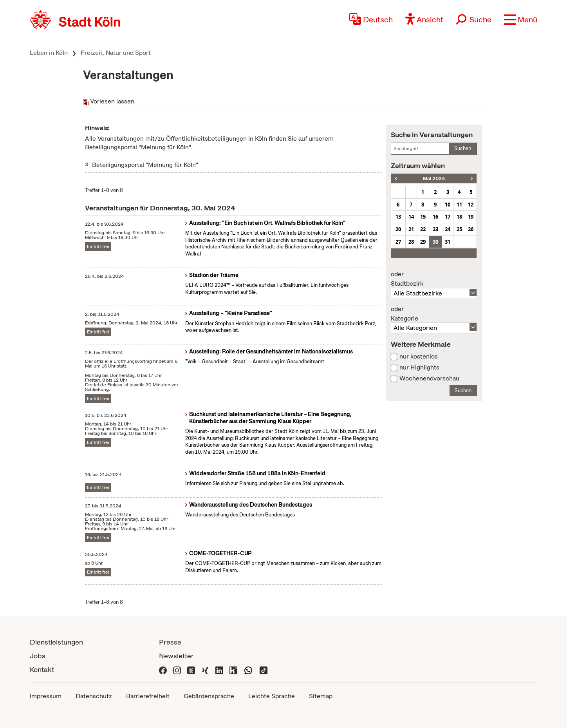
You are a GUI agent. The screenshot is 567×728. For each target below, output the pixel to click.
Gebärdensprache (209, 696)
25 (459, 229)
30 (435, 242)
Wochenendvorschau (429, 378)
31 (448, 242)
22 (423, 229)
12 (471, 205)
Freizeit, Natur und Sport (116, 53)
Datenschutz (94, 696)
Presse (170, 642)
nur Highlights (419, 368)
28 (411, 242)
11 (459, 205)
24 (448, 229)
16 (435, 217)
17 (448, 217)
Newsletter (176, 656)
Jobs (38, 656)
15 (423, 217)
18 (459, 217)
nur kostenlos (419, 357)
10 (448, 205)
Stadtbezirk (434, 279)
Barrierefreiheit (148, 696)
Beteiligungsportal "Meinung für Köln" (145, 165)
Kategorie (434, 314)
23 (435, 229)
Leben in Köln (49, 53)
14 (411, 217)
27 (398, 242)
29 (423, 242)
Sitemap (321, 696)
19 (471, 217)
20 (398, 229)
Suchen (463, 148)
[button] (521, 20)
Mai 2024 (434, 178)
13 (398, 217)
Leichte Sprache (272, 696)
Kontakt (42, 669)
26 (471, 229)
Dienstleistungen (56, 642)
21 (411, 229)
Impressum (46, 696)
